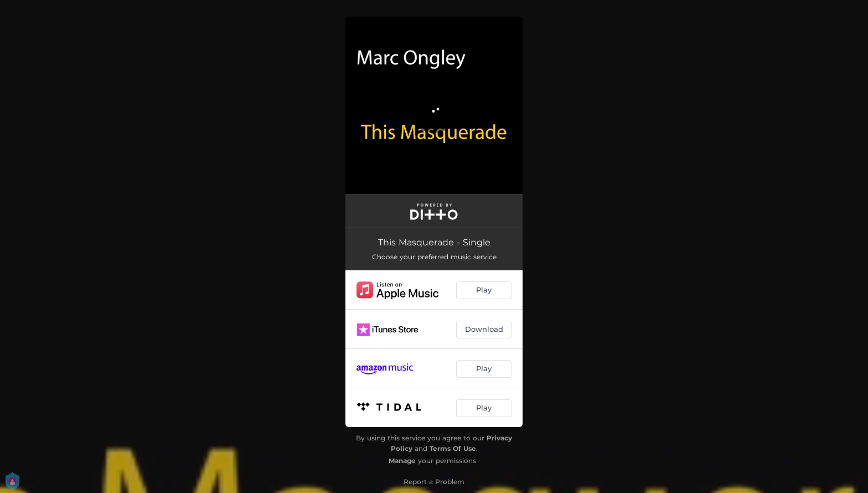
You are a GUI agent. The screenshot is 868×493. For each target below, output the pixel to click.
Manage (402, 461)
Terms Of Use (453, 448)
